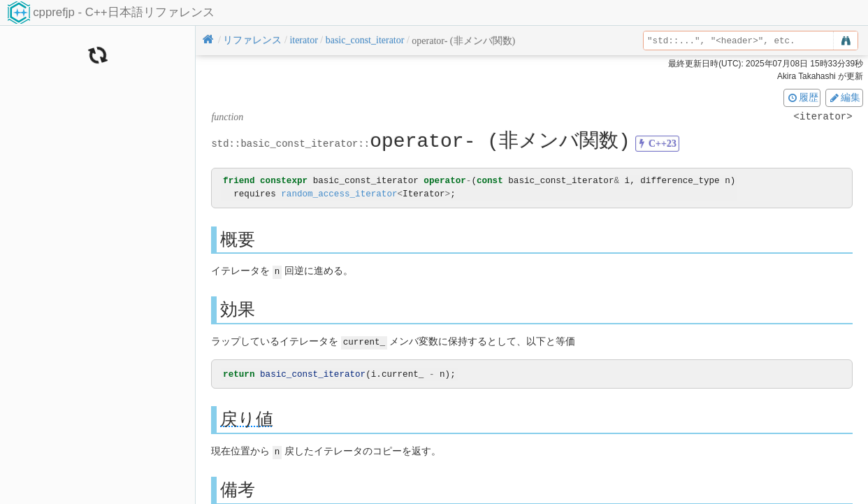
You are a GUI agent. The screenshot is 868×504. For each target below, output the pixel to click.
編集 (844, 97)
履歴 (802, 97)
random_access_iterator (339, 194)
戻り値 (247, 418)
